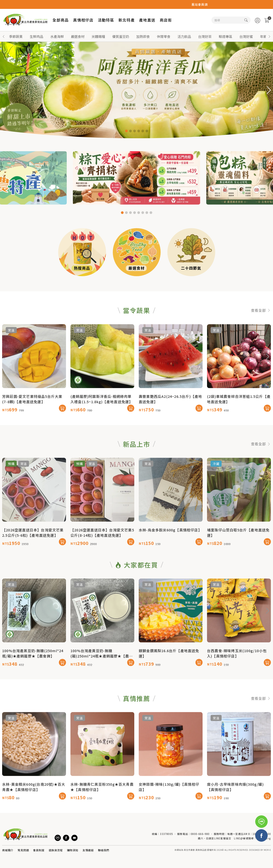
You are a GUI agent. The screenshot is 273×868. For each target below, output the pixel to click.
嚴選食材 (78, 36)
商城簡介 (8, 850)
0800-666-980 (200, 834)
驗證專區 (226, 36)
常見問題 (23, 850)
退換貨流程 (56, 850)
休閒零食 (164, 36)
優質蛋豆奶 (121, 36)
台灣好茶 (205, 36)
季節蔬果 (16, 36)
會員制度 (39, 850)
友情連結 (88, 850)
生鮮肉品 (36, 36)
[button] (269, 36)
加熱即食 (143, 36)
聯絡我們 (104, 850)
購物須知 (73, 850)
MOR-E (267, 850)
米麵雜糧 (98, 36)
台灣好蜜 (246, 36)
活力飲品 (184, 36)
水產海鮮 (57, 36)
